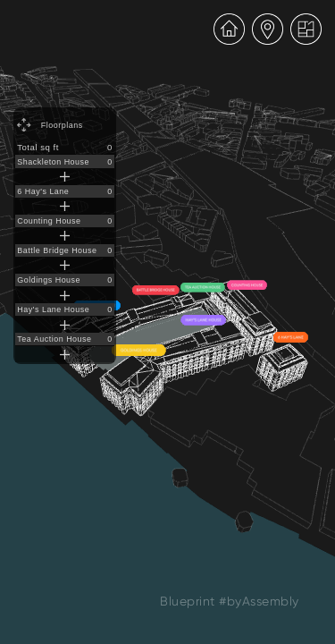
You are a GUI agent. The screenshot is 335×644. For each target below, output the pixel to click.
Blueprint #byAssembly (230, 601)
